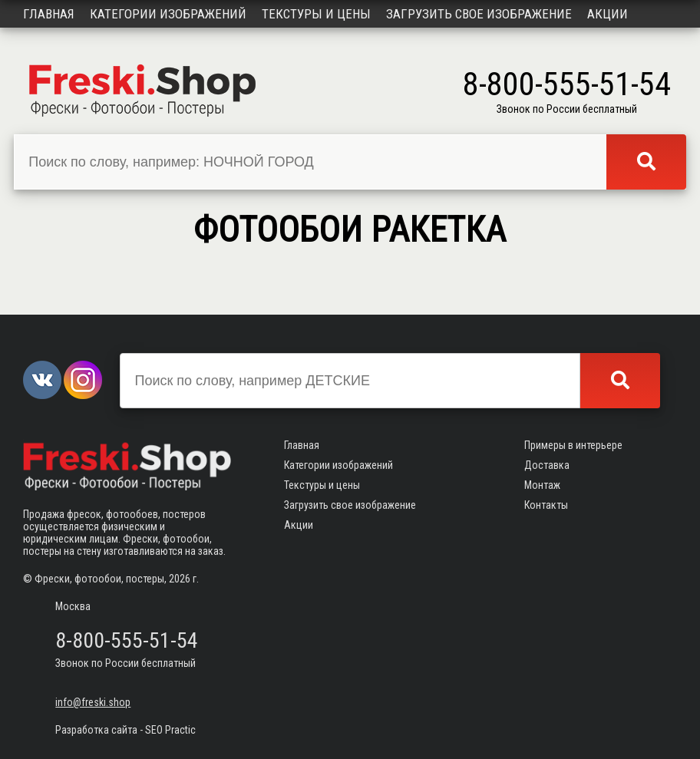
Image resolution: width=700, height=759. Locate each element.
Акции (608, 14)
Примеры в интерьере (573, 445)
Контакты (546, 505)
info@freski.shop (93, 702)
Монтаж (542, 485)
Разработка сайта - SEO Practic (125, 730)
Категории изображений (168, 14)
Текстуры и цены (316, 14)
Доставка (547, 465)
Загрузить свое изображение (479, 14)
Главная (49, 14)
